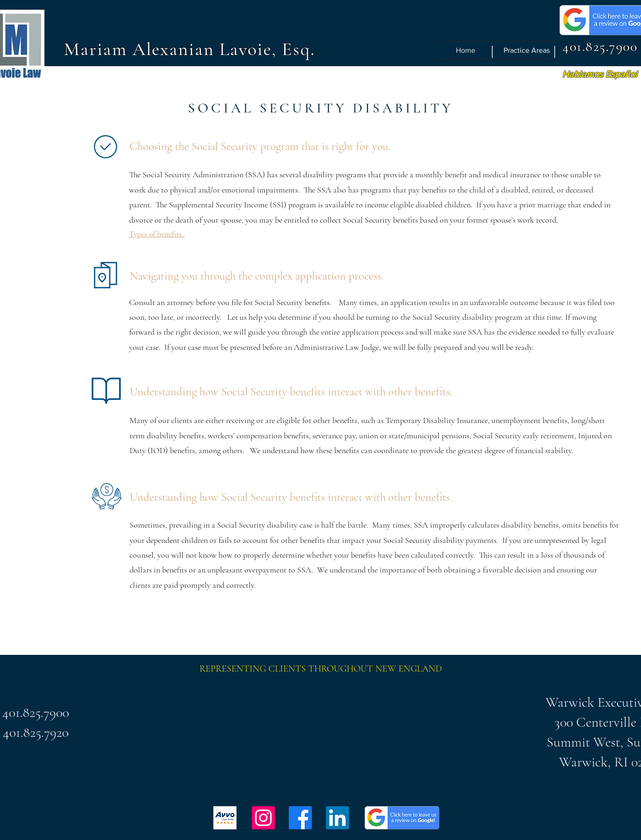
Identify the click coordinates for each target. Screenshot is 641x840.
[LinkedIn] (337, 818)
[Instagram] (263, 818)
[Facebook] (300, 818)
